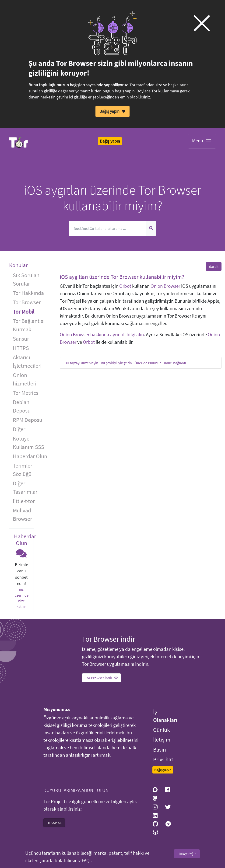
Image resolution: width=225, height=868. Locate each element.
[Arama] (108, 228)
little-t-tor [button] (24, 501)
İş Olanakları (165, 716)
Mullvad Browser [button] (22, 515)
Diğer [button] (19, 429)
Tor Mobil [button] (24, 312)
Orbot (125, 286)
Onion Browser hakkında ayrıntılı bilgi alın (102, 335)
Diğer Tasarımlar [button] (25, 488)
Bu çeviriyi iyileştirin (116, 363)
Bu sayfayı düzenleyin (81, 363)
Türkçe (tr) (185, 854)
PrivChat (163, 759)
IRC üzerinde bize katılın (21, 598)
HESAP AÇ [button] (54, 823)
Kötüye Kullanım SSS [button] (28, 443)
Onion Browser (165, 286)
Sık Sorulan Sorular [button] (26, 279)
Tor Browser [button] (27, 302)
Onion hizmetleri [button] (25, 379)
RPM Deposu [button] (28, 420)
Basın (160, 749)
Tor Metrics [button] (26, 393)
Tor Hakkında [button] (28, 293)
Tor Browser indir (101, 678)
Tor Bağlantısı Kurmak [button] (29, 325)
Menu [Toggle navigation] (202, 141)
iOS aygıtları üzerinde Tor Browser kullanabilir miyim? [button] (122, 277)
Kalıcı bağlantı (175, 363)
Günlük (162, 730)
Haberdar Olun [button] (30, 456)
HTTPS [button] (21, 348)
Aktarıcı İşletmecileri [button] (27, 362)
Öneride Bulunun (148, 363)
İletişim (162, 740)
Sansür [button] (21, 339)
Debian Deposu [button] (22, 406)
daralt (214, 266)
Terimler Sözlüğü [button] (23, 470)
